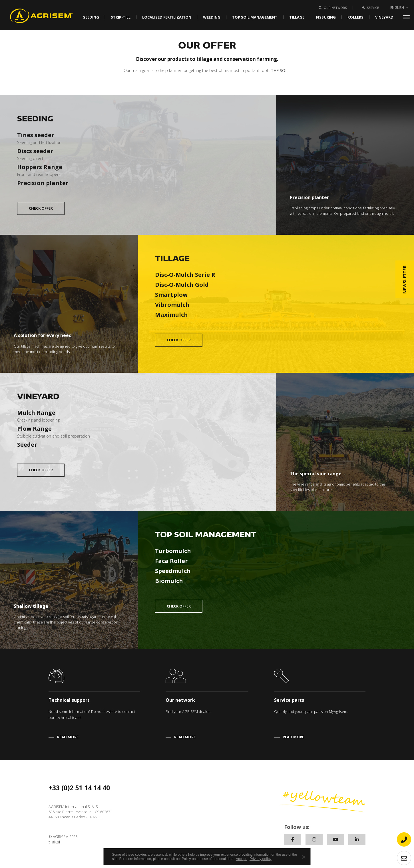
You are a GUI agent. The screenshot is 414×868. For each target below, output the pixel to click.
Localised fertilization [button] (167, 17)
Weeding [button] (212, 17)
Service (369, 8)
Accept (241, 859)
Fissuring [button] (326, 17)
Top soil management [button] (255, 17)
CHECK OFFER (41, 208)
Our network (332, 8)
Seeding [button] (91, 17)
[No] (304, 857)
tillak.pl (54, 842)
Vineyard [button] (384, 17)
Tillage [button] (297, 17)
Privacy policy (261, 859)
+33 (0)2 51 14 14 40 (79, 788)
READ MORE (68, 737)
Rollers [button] (355, 17)
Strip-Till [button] (121, 17)
